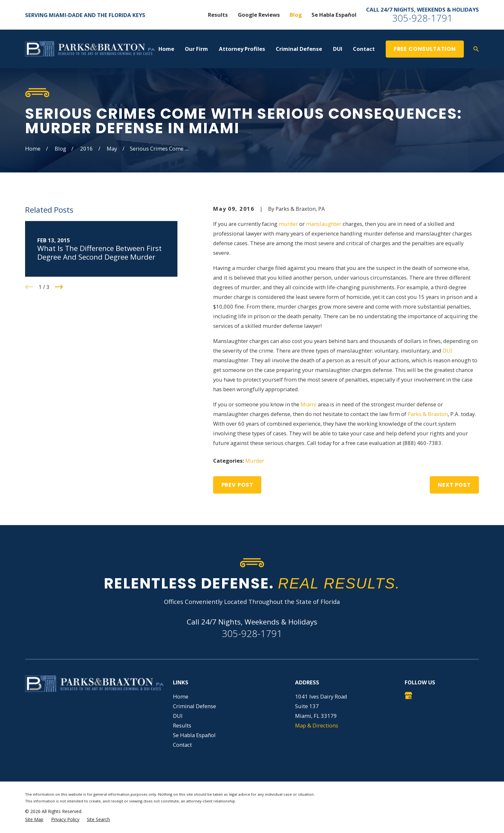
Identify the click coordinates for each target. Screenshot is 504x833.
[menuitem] (34, 819)
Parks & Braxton (428, 414)
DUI (447, 351)
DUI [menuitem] (338, 49)
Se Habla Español (334, 15)
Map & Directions (317, 725)
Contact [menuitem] (364, 49)
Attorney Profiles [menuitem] (242, 49)
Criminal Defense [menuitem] (299, 49)
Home (181, 696)
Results (218, 15)
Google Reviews (259, 15)
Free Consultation (425, 49)
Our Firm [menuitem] (196, 49)
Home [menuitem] (166, 49)
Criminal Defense (194, 706)
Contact (182, 745)
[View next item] (59, 287)
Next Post (454, 485)
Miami (309, 404)
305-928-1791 (422, 18)
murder (288, 224)
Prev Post (238, 485)
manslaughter (324, 224)
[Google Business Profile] (408, 695)
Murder (255, 461)
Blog (296, 15)
